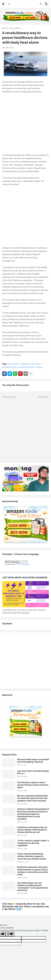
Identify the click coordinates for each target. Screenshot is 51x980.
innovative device (10, 367)
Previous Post (10, 397)
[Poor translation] (10, 934)
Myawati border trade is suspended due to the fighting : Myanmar (33, 761)
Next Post (43, 397)
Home (5, 28)
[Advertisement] (26, 125)
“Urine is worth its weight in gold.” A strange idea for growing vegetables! (33, 843)
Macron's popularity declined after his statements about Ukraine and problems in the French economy (33, 798)
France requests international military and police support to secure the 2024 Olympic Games (32, 856)
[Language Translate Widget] (16, 562)
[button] (3, 4)
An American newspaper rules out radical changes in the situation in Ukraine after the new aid (32, 830)
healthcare (25, 364)
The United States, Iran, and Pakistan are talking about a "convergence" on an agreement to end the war (33, 887)
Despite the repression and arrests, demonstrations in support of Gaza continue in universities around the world (33, 871)
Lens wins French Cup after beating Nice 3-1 (33, 772)
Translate (23, 564)
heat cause (36, 364)
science (39, 367)
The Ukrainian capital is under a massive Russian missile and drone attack (33, 785)
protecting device (26, 367)
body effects (15, 28)
